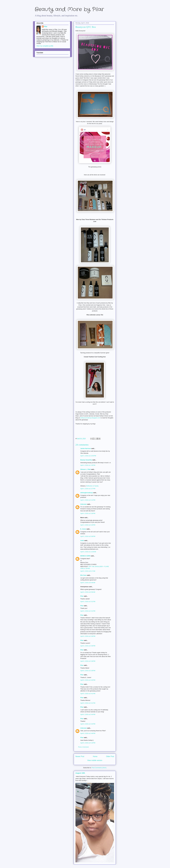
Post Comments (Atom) (99, 768)
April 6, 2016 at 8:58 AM (88, 592)
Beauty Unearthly (86, 460)
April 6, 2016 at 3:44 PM (88, 714)
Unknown (84, 504)
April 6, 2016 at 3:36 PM (88, 636)
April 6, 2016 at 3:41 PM (88, 694)
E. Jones (83, 529)
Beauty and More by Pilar (69, 9)
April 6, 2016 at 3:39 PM (88, 671)
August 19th (80, 773)
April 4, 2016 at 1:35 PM (88, 465)
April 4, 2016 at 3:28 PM (88, 513)
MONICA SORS (85, 556)
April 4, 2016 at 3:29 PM (88, 525)
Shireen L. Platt (85, 469)
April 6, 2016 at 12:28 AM (88, 552)
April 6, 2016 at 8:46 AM (88, 583)
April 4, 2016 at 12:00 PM (88, 456)
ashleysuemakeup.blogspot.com (90, 418)
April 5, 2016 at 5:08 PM (88, 536)
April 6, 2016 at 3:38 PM (88, 661)
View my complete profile (45, 46)
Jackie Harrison (86, 448)
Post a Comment (83, 747)
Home (95, 756)
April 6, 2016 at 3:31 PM (88, 602)
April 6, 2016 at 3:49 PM (88, 733)
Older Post (110, 756)
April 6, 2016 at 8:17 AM (88, 571)
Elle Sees (83, 575)
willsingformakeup (87, 493)
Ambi (82, 541)
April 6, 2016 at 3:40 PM (88, 680)
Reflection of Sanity (92, 486)
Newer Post (80, 756)
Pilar (82, 596)
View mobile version (95, 760)
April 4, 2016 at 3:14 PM (88, 500)
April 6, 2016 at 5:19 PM (88, 743)
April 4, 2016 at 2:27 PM (88, 489)
